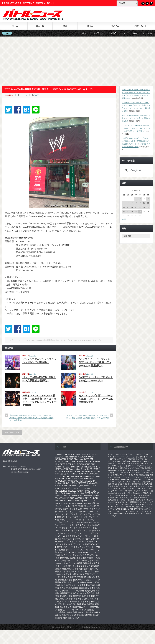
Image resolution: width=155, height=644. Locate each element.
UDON (95, 498)
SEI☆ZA (59, 496)
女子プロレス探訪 (66, 577)
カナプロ (64, 520)
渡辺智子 (64, 596)
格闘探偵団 (90, 591)
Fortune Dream (77, 467)
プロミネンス (72, 541)
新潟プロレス (141, 507)
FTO (98, 467)
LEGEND (91, 481)
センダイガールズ (70, 528)
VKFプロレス (89, 501)
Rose (58, 493)
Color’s (59, 461)
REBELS (72, 491)
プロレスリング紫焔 (136, 475)
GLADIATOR (93, 469)
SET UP (68, 496)
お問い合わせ (140, 26)
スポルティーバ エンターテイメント (127, 477)
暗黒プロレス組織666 (131, 461)
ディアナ (86, 533)
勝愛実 (58, 569)
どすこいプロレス (78, 506)
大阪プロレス (78, 574)
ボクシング (71, 550)
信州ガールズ (61, 566)
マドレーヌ (90, 550)
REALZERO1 (61, 491)
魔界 (65, 618)
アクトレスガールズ (87, 511)
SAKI (63, 493)
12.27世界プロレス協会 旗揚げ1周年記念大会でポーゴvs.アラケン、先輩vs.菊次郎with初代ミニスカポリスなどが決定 (87, 417)
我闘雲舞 (146, 495)
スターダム (126, 493)
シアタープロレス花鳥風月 (141, 482)
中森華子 (91, 558)
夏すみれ (94, 569)
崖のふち (91, 577)
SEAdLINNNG (113, 500)
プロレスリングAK (64, 544)
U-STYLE (87, 498)
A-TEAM (67, 455)
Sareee (70, 493)
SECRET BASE (92, 493)
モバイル (115, 26)
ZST (126, 511)
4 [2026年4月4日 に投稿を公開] (148, 199)
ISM (81, 474)
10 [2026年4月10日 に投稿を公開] (144, 203)
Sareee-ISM (79, 493)
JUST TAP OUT (67, 476)
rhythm (80, 491)
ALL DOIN (93, 455)
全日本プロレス (128, 454)
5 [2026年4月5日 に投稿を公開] (124, 203)
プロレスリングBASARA (84, 544)
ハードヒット (86, 536)
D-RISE (87, 461)
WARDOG (60, 503)
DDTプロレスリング (117, 459)
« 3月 (124, 219)
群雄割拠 (90, 604)
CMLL (92, 459)
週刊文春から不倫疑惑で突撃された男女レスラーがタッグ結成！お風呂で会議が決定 (136, 118)
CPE (73, 461)
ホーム (15, 26)
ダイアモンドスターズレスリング (77, 531)
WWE (36, 95)
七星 (57, 558)
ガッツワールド (143, 466)
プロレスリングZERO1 (123, 464)
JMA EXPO (94, 474)
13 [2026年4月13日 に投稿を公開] (128, 207)
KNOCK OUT (74, 481)
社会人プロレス (62, 601)
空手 (60, 604)
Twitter (147, 3)
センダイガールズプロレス (133, 489)
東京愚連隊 (73, 588)
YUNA (80, 503)
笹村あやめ (67, 604)
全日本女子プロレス (82, 566)
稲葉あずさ (85, 601)
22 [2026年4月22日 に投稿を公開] (136, 212)
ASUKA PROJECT (86, 457)
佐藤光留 (96, 563)
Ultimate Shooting (75, 501)
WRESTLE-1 (126, 479)
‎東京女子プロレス (114, 498)
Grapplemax (88, 471)
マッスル (80, 550)
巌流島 (149, 514)
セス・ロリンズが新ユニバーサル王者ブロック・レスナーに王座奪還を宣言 (96, 399)
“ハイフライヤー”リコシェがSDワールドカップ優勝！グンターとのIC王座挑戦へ (95, 362)
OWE (58, 488)
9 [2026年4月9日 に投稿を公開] (140, 203)
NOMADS (93, 483)
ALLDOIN (60, 457)
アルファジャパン (80, 517)
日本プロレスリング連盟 (75, 585)
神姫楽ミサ (75, 601)
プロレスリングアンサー (84, 547)
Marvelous (143, 498)
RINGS (87, 491)
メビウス (135, 468)
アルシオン (67, 517)
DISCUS (86, 464)
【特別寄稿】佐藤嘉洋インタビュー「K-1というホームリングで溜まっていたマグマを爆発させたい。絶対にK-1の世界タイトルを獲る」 (31, 418)
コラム (90, 26)
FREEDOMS (90, 467)
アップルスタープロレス (77, 514)
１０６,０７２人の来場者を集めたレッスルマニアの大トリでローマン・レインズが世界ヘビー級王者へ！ (136, 128)
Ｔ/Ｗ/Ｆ (78, 618)
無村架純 (77, 596)
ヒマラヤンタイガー (81, 539)
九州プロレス (72, 561)
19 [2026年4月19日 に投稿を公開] (124, 212)
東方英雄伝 (84, 588)
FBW (67, 467)
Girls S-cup (81, 469)
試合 (65, 26)
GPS (68, 471)
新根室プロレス (87, 582)
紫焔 (84, 604)
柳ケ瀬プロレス (69, 591)
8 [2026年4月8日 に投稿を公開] (136, 203)
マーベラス (63, 552)
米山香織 (77, 604)
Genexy (72, 469)
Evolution (60, 467)
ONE (58, 486)
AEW (78, 455)
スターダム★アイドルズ (80, 525)
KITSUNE (88, 479)
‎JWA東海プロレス (141, 504)
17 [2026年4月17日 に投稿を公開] (144, 207)
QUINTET (87, 488)
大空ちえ (68, 574)
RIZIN (112, 516)
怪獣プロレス (79, 580)
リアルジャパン (92, 555)
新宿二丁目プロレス (71, 582)
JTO (57, 476)
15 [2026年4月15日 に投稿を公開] (136, 207)
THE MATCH (76, 498)
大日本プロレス (146, 457)
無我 (70, 596)
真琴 (96, 599)
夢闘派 (58, 571)
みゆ (80, 509)
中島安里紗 (82, 558)
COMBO (66, 461)
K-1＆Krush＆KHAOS (118, 514)
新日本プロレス (114, 454)
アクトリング (72, 511)
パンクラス (144, 500)
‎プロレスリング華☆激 (124, 504)
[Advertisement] (77, 61)
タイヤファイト (85, 528)
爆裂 (84, 596)
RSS (143, 3)
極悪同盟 (64, 593)
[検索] (136, 170)
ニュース (40, 26)
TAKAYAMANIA (62, 498)
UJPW (63, 501)
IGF (69, 474)
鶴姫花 (71, 618)
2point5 (59, 455)
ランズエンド (78, 555)
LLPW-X (73, 483)
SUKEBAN (77, 496)
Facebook (151, 3)
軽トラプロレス (79, 610)
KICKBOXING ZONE (74, 479)
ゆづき (86, 509)
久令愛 (63, 561)
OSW (94, 486)
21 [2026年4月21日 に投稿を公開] (132, 212)
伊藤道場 (87, 563)
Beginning (137, 493)
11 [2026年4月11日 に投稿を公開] (148, 203)
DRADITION (112, 468)
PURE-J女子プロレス (136, 486)
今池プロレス (70, 563)
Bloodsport (79, 459)
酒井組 (69, 612)
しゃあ (67, 506)
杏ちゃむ (64, 588)
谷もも (86, 607)
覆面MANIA (77, 607)
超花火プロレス (65, 610)
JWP (77, 476)
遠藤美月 (62, 612)
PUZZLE (78, 488)
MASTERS (83, 483)
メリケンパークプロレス (79, 552)
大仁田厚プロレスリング (73, 571)
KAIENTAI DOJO (87, 476)
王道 (88, 596)
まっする (74, 509)
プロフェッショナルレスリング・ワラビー (133, 473)
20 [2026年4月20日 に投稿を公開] (128, 212)
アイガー (94, 509)
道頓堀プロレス (139, 479)
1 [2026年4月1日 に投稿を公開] (136, 199)
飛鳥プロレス (68, 615)
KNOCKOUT (61, 481)
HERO (97, 471)
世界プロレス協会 (68, 558)
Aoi (66, 457)
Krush (83, 481)
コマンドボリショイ (77, 520)
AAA (73, 455)
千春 (77, 569)
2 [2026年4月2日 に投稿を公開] (140, 199)
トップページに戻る (12, 432)
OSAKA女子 (66, 486)
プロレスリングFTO (126, 507)
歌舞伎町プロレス (76, 593)
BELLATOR (61, 459)
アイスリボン (143, 491)
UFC (57, 501)
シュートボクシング (83, 522)
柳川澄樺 (80, 591)
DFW (79, 464)
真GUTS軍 (89, 599)
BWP (87, 459)
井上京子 (83, 561)
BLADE (70, 459)
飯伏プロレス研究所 (83, 615)
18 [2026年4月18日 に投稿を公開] (148, 207)
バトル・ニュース (74, 627)
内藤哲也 (95, 566)
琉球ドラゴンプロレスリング (119, 484)
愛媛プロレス (92, 580)
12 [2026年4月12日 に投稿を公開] (124, 207)
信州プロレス (133, 500)
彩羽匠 (61, 580)
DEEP (63, 464)
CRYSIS (80, 461)
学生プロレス (80, 577)
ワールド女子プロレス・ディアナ (128, 495)
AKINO (84, 455)
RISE (93, 491)
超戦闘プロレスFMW (140, 484)
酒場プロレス (79, 612)
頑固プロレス (125, 468)
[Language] (127, 3)
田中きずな (78, 599)
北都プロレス (68, 569)
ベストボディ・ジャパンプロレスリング (123, 457)
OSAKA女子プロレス (82, 486)
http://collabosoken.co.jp (20, 472)
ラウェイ (68, 555)
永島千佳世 (90, 593)
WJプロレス (71, 503)
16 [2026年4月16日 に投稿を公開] (140, 207)
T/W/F (96, 496)
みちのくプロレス (143, 454)
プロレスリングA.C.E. (88, 541)
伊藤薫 (79, 563)
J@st (86, 474)
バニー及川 (67, 539)
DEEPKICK (71, 464)
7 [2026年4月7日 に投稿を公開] (132, 203)
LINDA (66, 483)
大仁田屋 (88, 571)
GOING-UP (60, 471)
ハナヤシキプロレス (71, 536)
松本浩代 (94, 588)
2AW (119, 461)
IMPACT (75, 474)
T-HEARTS (87, 496)
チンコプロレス (75, 533)
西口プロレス (66, 607)
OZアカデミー (67, 488)
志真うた (68, 580)
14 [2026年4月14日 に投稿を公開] (132, 207)
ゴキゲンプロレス (66, 522)
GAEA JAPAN (62, 469)
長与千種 (90, 612)
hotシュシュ (61, 474)
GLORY (141, 514)
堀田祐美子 (84, 569)
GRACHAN (77, 471)
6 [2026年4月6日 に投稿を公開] (128, 203)
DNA (93, 464)
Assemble (73, 457)
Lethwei (59, 483)
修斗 (70, 566)
